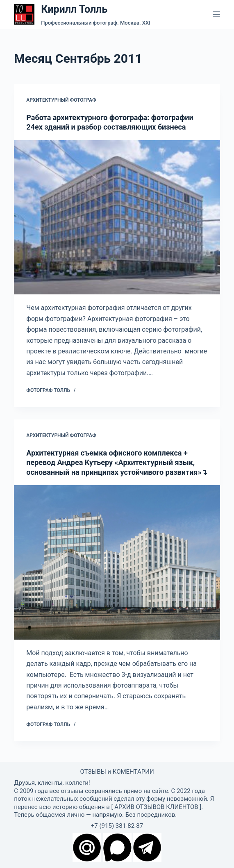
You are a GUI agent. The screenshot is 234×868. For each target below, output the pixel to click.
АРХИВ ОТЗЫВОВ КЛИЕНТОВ (156, 807)
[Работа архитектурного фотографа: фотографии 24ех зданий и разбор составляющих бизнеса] (117, 218)
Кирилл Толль (74, 9)
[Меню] (216, 14)
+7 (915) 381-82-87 (117, 826)
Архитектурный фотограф (61, 100)
